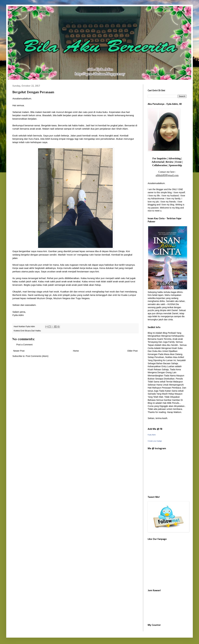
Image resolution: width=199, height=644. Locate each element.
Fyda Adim (152, 435)
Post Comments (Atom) (37, 356)
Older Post (132, 351)
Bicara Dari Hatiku (33, 331)
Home (76, 351)
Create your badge (155, 441)
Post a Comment (24, 345)
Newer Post (19, 351)
